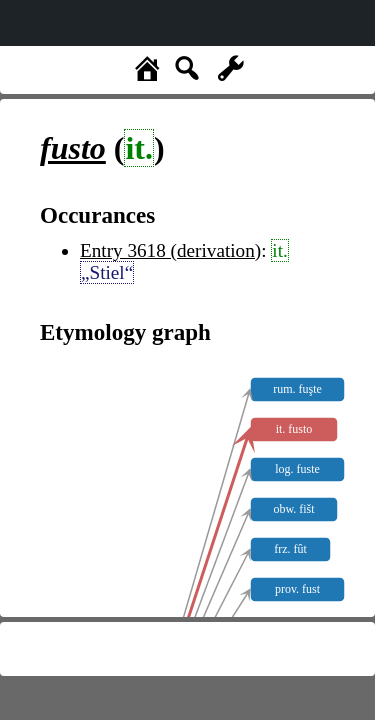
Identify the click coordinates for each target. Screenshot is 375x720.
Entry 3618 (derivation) (170, 250)
